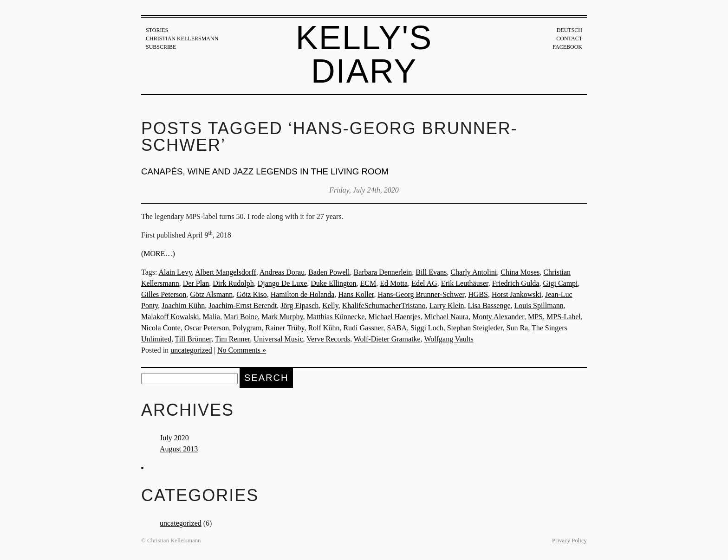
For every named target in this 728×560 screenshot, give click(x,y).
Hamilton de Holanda (303, 294)
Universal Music (278, 339)
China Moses (520, 272)
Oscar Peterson (207, 328)
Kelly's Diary (364, 54)
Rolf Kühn (324, 328)
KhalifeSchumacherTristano (384, 306)
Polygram (247, 328)
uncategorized (191, 350)
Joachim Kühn (183, 306)
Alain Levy (175, 272)
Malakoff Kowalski (170, 317)
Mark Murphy (282, 317)
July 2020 (174, 438)
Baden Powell (329, 272)
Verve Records (328, 339)
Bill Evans (431, 272)
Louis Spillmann (539, 306)
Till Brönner (193, 339)
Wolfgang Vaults (448, 339)
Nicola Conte (161, 328)
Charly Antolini (474, 272)
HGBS (478, 294)
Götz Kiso (251, 294)
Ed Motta (394, 283)
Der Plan (196, 283)
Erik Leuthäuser (465, 283)
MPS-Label (564, 317)
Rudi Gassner (363, 328)
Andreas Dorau (282, 272)
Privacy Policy (569, 541)
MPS (535, 317)
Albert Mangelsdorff (226, 272)
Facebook (567, 47)
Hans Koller (356, 294)
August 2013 (179, 449)
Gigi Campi (560, 283)
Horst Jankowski (517, 294)
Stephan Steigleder (475, 328)
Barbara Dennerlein (383, 272)
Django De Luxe (283, 283)
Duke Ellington (333, 283)
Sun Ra (517, 328)
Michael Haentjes (394, 317)
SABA (397, 328)
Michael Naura (447, 317)
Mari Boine (241, 317)
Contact (569, 39)
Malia (211, 317)
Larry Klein (447, 306)
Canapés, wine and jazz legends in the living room (265, 171)
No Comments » (242, 350)
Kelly (330, 306)
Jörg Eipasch (299, 306)
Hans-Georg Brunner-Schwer (421, 294)
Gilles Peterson (164, 294)
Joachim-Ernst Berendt (243, 306)
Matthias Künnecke (335, 317)
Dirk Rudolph (233, 283)
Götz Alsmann (211, 294)
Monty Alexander (498, 317)
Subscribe (161, 47)
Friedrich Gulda (516, 283)
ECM (368, 283)
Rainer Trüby (285, 328)
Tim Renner (233, 339)
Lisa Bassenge (489, 306)
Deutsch (569, 30)
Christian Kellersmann (182, 39)
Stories (157, 30)
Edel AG (424, 283)
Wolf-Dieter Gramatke (387, 339)
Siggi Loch (427, 328)
